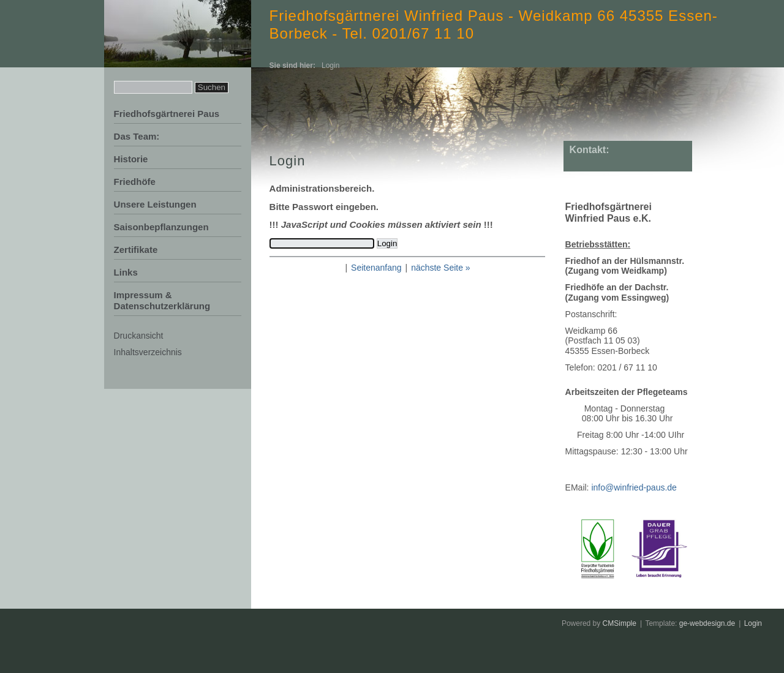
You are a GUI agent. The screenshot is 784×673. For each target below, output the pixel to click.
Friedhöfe (135, 182)
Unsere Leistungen (155, 204)
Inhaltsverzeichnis (148, 352)
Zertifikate (136, 250)
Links (126, 272)
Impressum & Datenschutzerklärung (162, 300)
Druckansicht (139, 336)
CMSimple (620, 623)
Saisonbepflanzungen (161, 227)
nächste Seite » (441, 268)
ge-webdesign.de (707, 623)
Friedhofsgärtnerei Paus (167, 114)
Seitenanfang (376, 268)
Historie (131, 159)
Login (753, 623)
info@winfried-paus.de (634, 487)
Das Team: (137, 136)
